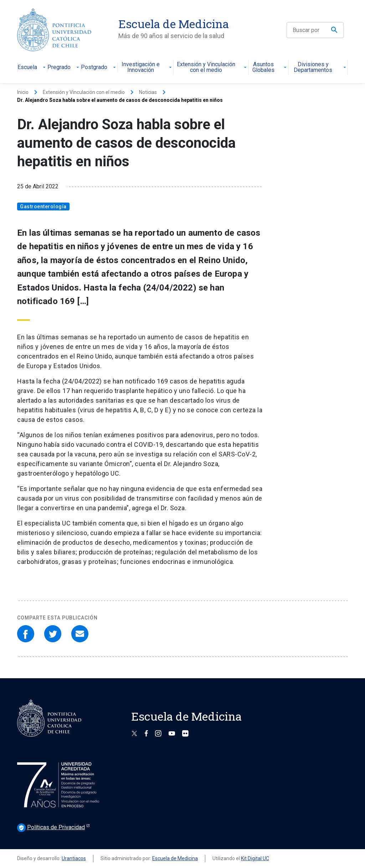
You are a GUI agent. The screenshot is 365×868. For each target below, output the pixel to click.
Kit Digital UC (255, 858)
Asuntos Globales (270, 67)
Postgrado (99, 67)
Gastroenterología (43, 206)
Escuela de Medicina (175, 858)
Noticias (148, 92)
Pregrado (64, 67)
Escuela (32, 67)
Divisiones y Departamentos (321, 67)
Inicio (23, 92)
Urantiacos (74, 858)
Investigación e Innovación (148, 67)
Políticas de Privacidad (51, 828)
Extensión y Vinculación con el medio (212, 67)
